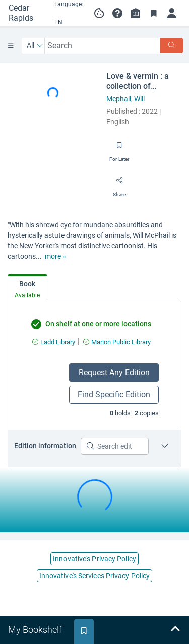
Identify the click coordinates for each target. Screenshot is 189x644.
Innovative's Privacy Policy (94, 559)
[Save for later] (119, 149)
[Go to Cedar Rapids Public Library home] (25, 13)
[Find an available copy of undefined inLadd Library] (54, 342)
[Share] (119, 184)
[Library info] (136, 13)
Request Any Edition (114, 372)
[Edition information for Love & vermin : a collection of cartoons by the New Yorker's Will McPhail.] (165, 446)
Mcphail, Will (125, 99)
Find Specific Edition (114, 394)
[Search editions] (115, 446)
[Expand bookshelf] (175, 630)
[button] (117, 13)
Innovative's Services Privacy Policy (95, 576)
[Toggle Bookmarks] (154, 13)
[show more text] (55, 257)
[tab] (27, 287)
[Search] (171, 45)
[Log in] (172, 13)
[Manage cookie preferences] (99, 13)
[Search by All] (35, 46)
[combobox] (103, 45)
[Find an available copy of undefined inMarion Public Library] (117, 342)
